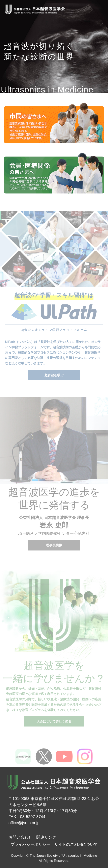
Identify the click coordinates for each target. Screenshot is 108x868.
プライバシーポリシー (30, 844)
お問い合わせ (20, 837)
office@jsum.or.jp (24, 823)
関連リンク (46, 837)
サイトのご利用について (76, 844)
